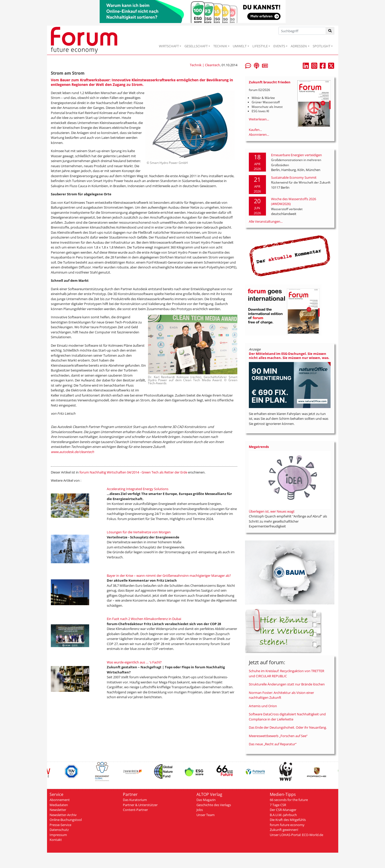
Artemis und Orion (263, 706)
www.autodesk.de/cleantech (72, 452)
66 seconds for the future (289, 800)
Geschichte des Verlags (214, 805)
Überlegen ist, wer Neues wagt (272, 511)
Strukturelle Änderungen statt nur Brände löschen (287, 684)
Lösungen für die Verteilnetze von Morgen (139, 532)
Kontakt (56, 840)
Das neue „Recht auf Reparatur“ (273, 744)
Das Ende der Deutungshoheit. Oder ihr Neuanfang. (288, 727)
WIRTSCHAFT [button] (169, 46)
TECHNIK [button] (220, 46)
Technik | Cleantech (205, 65)
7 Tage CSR (278, 805)
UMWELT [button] (240, 46)
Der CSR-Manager (283, 810)
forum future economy (287, 825)
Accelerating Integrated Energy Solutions (138, 489)
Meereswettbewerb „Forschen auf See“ (278, 736)
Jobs (200, 810)
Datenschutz (59, 830)
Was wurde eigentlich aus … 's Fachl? (134, 662)
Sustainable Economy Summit (294, 177)
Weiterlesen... (259, 119)
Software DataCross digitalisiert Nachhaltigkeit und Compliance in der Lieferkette (287, 717)
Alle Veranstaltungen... (266, 221)
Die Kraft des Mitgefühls (288, 820)
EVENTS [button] (279, 46)
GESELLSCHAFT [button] (196, 46)
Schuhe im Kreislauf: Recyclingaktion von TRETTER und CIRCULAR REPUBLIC (287, 673)
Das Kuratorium (135, 800)
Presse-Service (60, 825)
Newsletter (58, 810)
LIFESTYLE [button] (260, 46)
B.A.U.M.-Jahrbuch (283, 815)
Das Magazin (206, 800)
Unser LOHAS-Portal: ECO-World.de (296, 835)
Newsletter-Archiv (63, 815)
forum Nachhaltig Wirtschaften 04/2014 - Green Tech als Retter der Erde (133, 472)
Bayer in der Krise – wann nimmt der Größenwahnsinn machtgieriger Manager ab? (169, 576)
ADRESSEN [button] (299, 46)
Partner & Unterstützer (140, 805)
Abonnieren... (259, 134)
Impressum (58, 835)
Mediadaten (59, 805)
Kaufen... (255, 130)
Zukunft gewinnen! (284, 830)
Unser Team (206, 815)
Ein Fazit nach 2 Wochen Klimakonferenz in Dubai (144, 619)
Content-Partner (135, 810)
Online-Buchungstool (66, 820)
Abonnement (60, 800)
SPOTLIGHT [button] (322, 46)
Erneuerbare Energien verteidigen (296, 155)
